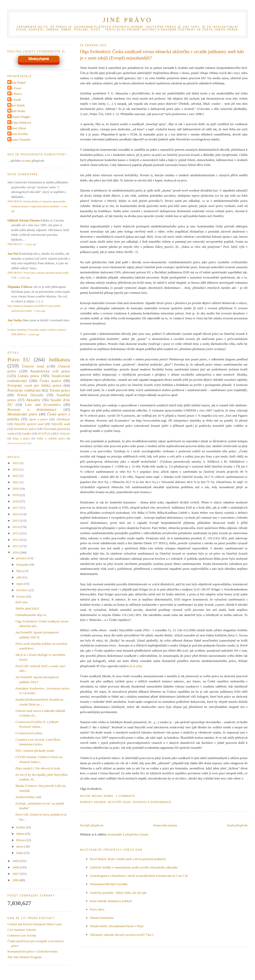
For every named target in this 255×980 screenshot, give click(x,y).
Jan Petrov (15, 94)
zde (131, 666)
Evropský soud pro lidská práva (34, 385)
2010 (16, 552)
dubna (21, 834)
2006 (16, 880)
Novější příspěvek (92, 825)
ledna (20, 853)
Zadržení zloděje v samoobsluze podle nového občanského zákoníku (134, 867)
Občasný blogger (19, 117)
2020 (16, 489)
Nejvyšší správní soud (29, 424)
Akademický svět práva (50, 371)
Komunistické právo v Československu (32, 951)
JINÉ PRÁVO (127, 20)
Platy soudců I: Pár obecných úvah (38, 768)
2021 (16, 482)
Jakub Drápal (17, 82)
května (21, 827)
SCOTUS (44, 433)
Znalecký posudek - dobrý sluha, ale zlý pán (118, 893)
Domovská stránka (165, 825)
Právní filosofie (30, 395)
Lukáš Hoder (17, 111)
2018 (16, 501)
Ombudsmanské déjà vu (31, 615)
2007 (16, 874)
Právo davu (97, 909)
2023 (16, 469)
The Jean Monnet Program (24, 957)
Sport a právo (38, 419)
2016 (16, 514)
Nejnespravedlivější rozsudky (109, 884)
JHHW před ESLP (27, 608)
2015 (16, 520)
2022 (16, 476)
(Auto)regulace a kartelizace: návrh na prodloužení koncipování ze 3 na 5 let (139, 876)
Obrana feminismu (102, 918)
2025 (16, 463)
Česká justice (51, 381)
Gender (100, 802)
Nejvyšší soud (119, 802)
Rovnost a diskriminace (152, 802)
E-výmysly (64, 434)
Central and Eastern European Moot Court (34, 924)
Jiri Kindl (15, 100)
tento (28, 161)
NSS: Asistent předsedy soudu (35, 751)
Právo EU (19, 359)
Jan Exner (15, 88)
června (21, 596)
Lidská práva (29, 376)
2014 (16, 527)
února (20, 846)
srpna (20, 584)
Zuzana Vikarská (19, 139)
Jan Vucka (15, 320)
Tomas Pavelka (18, 134)
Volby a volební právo (51, 439)
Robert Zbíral (17, 128)
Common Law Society (22, 935)
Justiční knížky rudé (28, 797)
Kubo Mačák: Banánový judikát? (111, 901)
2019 (16, 495)
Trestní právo (60, 390)
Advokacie (63, 419)
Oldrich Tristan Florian (24, 220)
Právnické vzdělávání (24, 390)
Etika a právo (21, 439)
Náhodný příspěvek (39, 59)
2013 (16, 533)
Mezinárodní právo (22, 414)
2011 (16, 546)
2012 (16, 540)
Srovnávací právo (25, 429)
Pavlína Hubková (20, 123)
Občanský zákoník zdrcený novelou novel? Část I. (122, 935)
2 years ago (30, 244)
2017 (16, 508)
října (20, 571)
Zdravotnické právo (17, 443)
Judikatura (59, 359)
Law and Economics (43, 404)
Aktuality (33, 400)
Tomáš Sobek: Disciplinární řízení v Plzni (117, 926)
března (21, 840)
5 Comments (125, 796)
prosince (22, 558)
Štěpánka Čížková (20, 287)
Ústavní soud (33, 366)
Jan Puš (13, 254)
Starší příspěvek (237, 825)
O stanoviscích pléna (29, 733)
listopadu (23, 564)
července (22, 590)
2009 (16, 861)
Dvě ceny (22, 602)
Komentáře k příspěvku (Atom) (128, 834)
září (19, 577)
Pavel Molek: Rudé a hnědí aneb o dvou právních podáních (128, 859)
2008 (16, 867)
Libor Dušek (17, 105)
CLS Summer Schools (22, 930)
